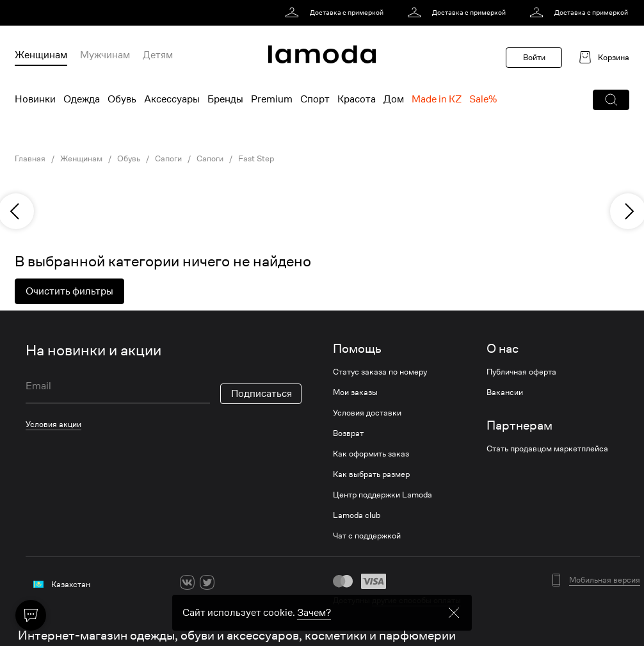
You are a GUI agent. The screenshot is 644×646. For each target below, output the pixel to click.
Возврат (348, 433)
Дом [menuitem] (394, 99)
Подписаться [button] (262, 394)
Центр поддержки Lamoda (382, 495)
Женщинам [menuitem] (41, 55)
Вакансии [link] (505, 392)
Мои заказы (355, 392)
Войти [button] (534, 57)
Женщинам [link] (81, 159)
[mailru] (267, 582)
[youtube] (247, 582)
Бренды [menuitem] (225, 99)
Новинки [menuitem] (35, 99)
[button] (611, 100)
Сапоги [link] (168, 159)
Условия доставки (367, 413)
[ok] (227, 582)
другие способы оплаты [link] (416, 600)
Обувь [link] (129, 159)
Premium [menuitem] (272, 99)
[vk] (187, 582)
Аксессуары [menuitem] (172, 99)
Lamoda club (357, 515)
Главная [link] (30, 159)
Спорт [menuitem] (315, 99)
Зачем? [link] (314, 635)
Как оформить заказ (371, 454)
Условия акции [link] (53, 424)
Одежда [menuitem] (82, 99)
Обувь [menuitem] (122, 99)
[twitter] (207, 582)
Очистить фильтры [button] (69, 291)
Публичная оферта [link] (521, 372)
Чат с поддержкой (367, 536)
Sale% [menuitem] (483, 99)
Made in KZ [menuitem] (437, 99)
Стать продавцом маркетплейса (547, 449)
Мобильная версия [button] (605, 580)
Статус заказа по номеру (380, 372)
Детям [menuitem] (158, 55)
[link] (336, 13)
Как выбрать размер (371, 474)
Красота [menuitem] (357, 99)
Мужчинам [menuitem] (105, 55)
